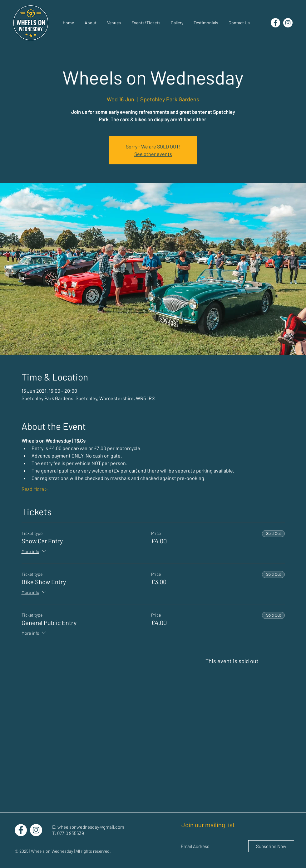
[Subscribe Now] (271, 846)
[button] (177, 23)
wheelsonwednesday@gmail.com (91, 827)
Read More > (35, 489)
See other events (153, 154)
